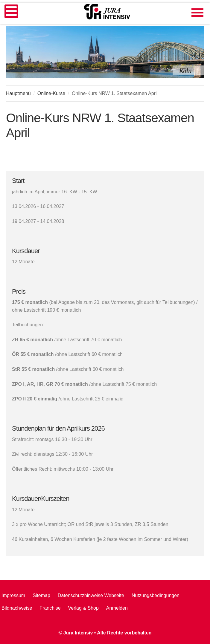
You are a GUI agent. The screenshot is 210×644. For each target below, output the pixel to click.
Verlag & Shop (83, 608)
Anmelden (117, 608)
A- (201, 92)
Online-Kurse (51, 93)
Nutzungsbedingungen (156, 595)
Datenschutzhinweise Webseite (91, 595)
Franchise (50, 608)
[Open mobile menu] (11, 11)
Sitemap (41, 595)
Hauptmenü (18, 93)
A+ (188, 92)
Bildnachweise (17, 608)
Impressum (13, 595)
